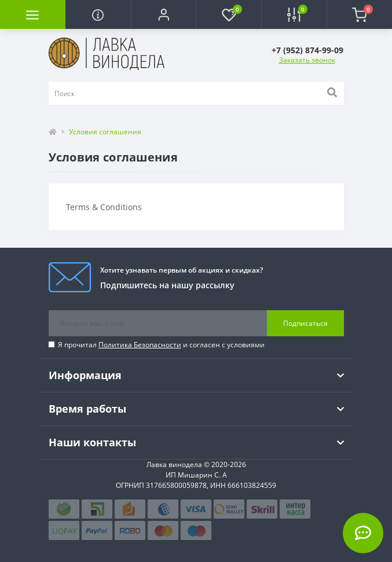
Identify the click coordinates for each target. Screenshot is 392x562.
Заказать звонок (307, 60)
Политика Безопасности (140, 345)
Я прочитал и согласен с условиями (161, 345)
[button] (164, 14)
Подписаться (305, 323)
